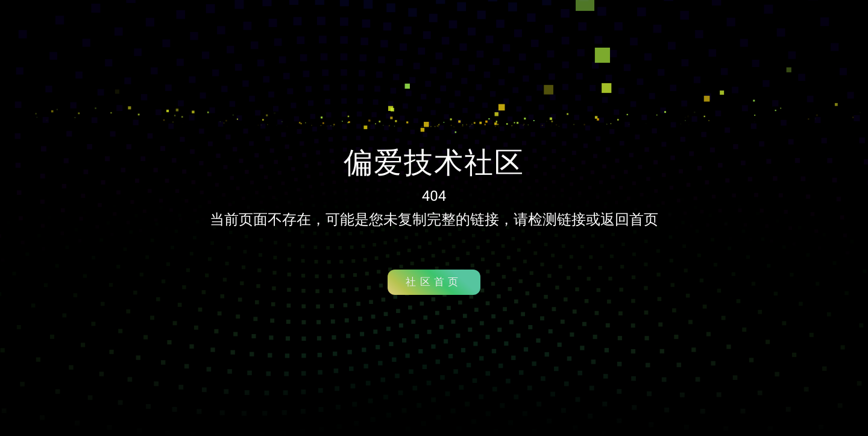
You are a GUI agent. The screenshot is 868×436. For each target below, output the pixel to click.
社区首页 (434, 282)
